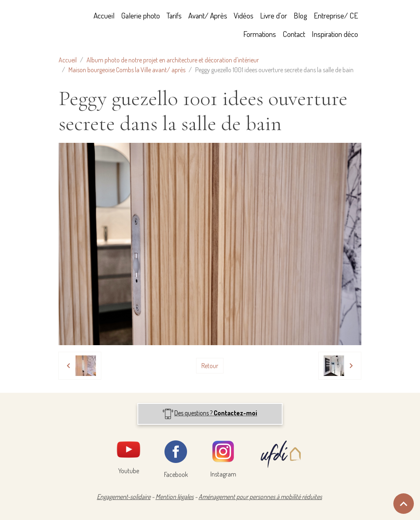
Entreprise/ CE (336, 15)
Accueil (104, 15)
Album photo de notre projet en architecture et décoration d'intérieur (173, 60)
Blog (300, 15)
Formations (260, 34)
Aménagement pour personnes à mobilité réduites (260, 497)
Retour (210, 366)
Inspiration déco (335, 34)
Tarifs (174, 15)
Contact (294, 34)
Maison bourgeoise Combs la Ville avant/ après (127, 70)
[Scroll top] (404, 504)
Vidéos (244, 15)
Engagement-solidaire (124, 497)
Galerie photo (140, 15)
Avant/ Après (208, 15)
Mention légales (175, 497)
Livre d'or (274, 15)
